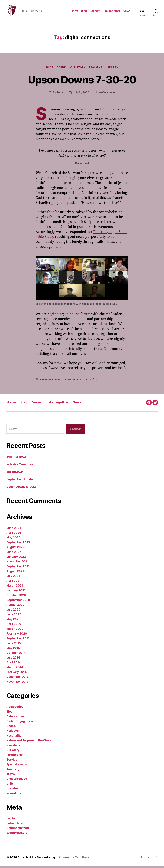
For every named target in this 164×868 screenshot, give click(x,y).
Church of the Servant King (36, 859)
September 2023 (18, 544)
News (127, 12)
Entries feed (15, 825)
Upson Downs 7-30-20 (82, 81)
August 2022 (15, 549)
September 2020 (18, 601)
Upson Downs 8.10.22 (21, 488)
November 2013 (18, 683)
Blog (84, 12)
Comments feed (18, 829)
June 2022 (14, 553)
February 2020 (17, 635)
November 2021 (17, 563)
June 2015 (14, 645)
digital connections (51, 381)
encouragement (73, 381)
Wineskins (14, 795)
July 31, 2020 (81, 94)
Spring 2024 (15, 473)
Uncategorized (17, 780)
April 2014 (14, 664)
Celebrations (15, 718)
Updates (112, 69)
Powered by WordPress (74, 859)
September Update (20, 481)
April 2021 (13, 582)
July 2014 (13, 659)
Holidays (12, 732)
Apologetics (15, 708)
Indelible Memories (20, 466)
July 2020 (13, 611)
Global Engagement (20, 723)
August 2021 (15, 573)
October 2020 (16, 597)
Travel (11, 776)
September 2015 (18, 640)
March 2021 (15, 587)
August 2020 (15, 606)
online (87, 381)
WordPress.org (17, 834)
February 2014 (16, 674)
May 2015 (13, 650)
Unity (10, 785)
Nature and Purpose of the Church (30, 742)
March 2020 (15, 630)
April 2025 (14, 534)
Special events (17, 766)
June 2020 (14, 616)
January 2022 (16, 558)
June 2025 (14, 529)
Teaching (96, 69)
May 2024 (13, 539)
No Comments (107, 94)
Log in (10, 820)
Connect (95, 12)
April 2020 (14, 626)
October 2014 (16, 654)
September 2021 (18, 568)
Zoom (96, 381)
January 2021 (16, 592)
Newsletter (14, 747)
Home (75, 12)
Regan (60, 94)
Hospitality (14, 737)
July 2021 (13, 577)
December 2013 (18, 678)
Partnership (15, 756)
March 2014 (15, 669)
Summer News (16, 458)
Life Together (112, 12)
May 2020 (13, 621)
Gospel (62, 69)
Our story (78, 69)
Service (12, 761)
